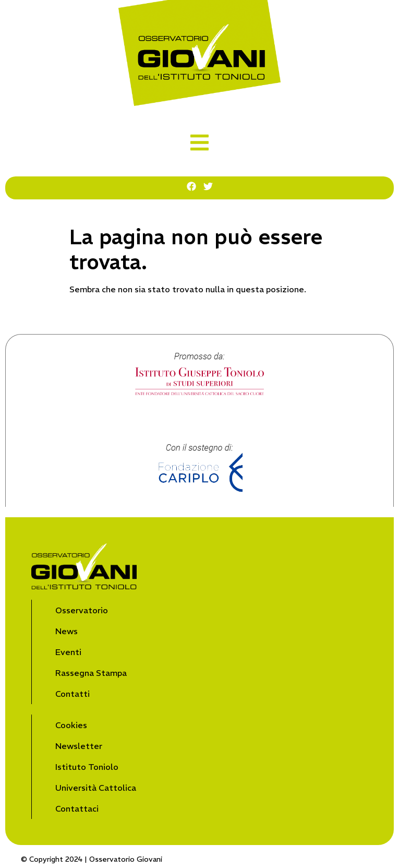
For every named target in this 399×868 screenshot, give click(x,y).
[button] (199, 142)
